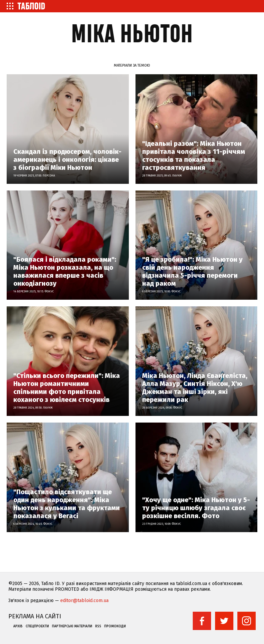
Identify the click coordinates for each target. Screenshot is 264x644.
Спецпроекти (37, 626)
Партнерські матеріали (72, 626)
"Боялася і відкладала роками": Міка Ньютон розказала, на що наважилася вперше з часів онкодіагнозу (65, 271)
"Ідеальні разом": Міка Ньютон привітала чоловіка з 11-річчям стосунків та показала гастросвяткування (194, 156)
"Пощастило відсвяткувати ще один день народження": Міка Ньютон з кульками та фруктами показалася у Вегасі (67, 504)
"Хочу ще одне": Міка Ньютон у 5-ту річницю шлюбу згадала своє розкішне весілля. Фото (196, 508)
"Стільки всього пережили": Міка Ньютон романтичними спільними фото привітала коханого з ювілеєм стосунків (67, 388)
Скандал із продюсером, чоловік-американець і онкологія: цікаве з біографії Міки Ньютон (67, 160)
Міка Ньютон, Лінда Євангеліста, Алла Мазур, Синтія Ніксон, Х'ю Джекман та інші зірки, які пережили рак (195, 388)
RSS (98, 626)
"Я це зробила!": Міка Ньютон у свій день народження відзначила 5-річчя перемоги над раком (192, 271)
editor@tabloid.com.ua (84, 601)
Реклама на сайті (35, 616)
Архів (18, 626)
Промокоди (115, 626)
